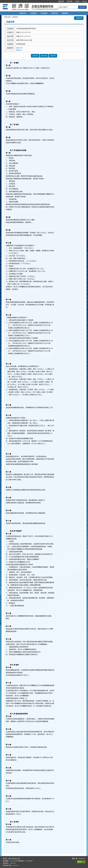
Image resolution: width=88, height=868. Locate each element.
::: (55, 1)
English (84, 1)
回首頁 (77, 1)
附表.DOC (20, 48)
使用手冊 (70, 1)
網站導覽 (61, 1)
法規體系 (33, 13)
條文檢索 (44, 56)
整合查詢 (82, 7)
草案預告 (55, 13)
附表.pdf (19, 50)
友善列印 (79, 18)
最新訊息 (23, 13)
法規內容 (35, 56)
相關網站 (65, 13)
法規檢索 (44, 13)
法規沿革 (53, 56)
